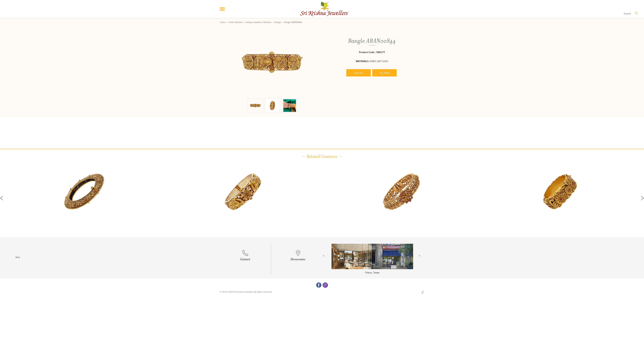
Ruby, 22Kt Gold (379, 61)
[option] (84, 201)
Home (223, 22)
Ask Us (359, 73)
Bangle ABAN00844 (293, 22)
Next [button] (642, 198)
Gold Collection (236, 22)
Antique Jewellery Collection (259, 22)
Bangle (278, 22)
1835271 (380, 52)
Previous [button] (2, 198)
